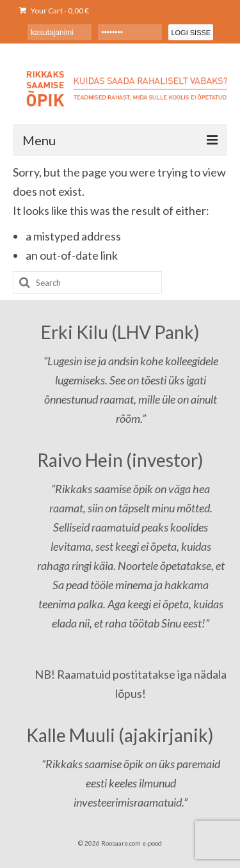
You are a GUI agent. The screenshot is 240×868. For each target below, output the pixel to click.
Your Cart (54, 11)
